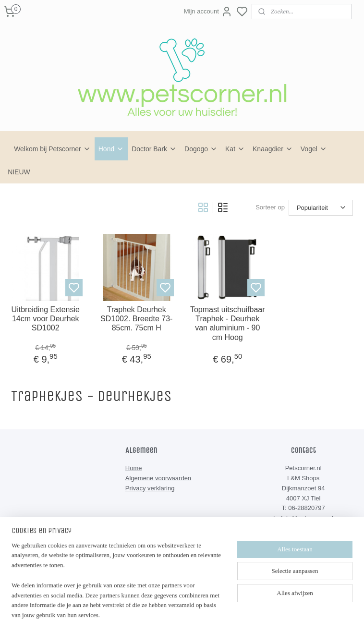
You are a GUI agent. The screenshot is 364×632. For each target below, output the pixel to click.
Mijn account (208, 12)
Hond (111, 149)
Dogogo (201, 149)
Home (134, 468)
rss (226, 614)
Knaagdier (273, 149)
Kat (235, 149)
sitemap (209, 614)
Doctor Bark (154, 149)
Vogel (314, 149)
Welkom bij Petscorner (52, 149)
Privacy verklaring (150, 488)
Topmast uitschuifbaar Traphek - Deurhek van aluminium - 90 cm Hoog (228, 323)
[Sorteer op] (321, 208)
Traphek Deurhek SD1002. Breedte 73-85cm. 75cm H (136, 319)
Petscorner (148, 567)
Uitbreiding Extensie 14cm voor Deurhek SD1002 (46, 319)
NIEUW (19, 172)
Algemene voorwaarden (158, 478)
